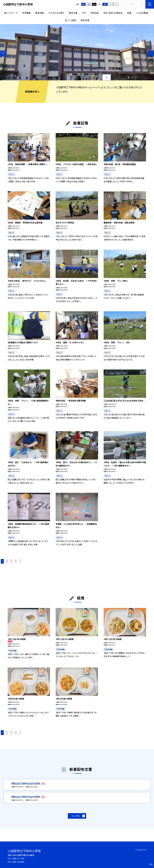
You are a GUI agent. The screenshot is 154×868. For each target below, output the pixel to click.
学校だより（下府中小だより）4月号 (26, 797)
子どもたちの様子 (56, 13)
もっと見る (76, 816)
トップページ (12, 13)
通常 (83, 4)
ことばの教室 (142, 13)
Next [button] (151, 54)
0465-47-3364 (18, 858)
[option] (77, 52)
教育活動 (40, 13)
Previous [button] (3, 54)
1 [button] (129, 77)
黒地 (94, 4)
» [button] (20, 561)
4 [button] (16, 561)
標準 (105, 4)
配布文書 (73, 13)
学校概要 (26, 13)
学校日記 (95, 13)
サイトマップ (141, 850)
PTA (84, 13)
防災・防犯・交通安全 (113, 13)
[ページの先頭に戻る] (151, 865)
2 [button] (132, 77)
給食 (129, 13)
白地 (89, 4)
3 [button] (136, 77)
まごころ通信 (70, 20)
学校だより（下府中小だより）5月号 (26, 783)
